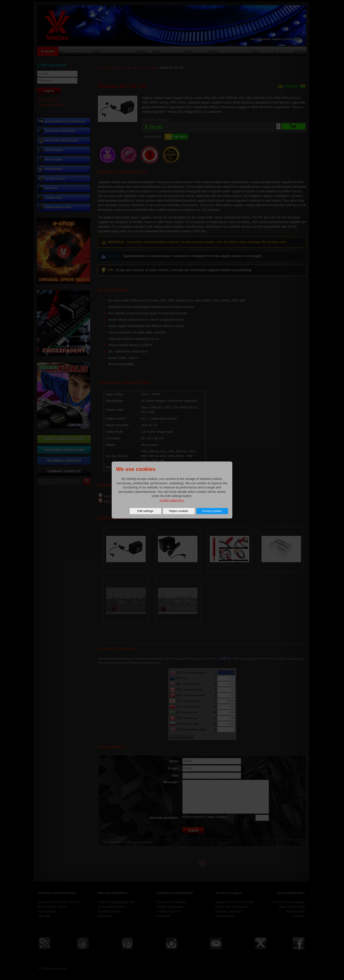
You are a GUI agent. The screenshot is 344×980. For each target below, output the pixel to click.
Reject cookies (179, 511)
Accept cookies (212, 511)
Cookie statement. (172, 500)
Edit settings (145, 511)
